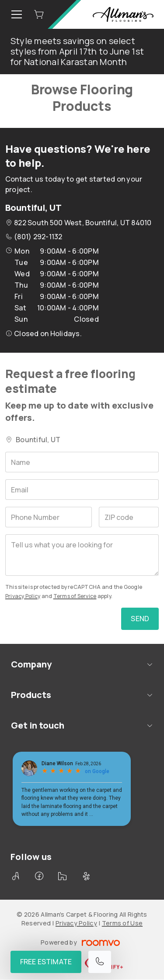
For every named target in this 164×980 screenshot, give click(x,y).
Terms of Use (122, 923)
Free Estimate (46, 962)
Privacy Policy (23, 596)
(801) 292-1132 (38, 237)
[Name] (82, 462)
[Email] (82, 490)
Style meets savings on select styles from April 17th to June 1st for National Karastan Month (77, 51)
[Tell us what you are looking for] (82, 555)
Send (140, 619)
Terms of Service (75, 596)
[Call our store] (100, 962)
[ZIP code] (129, 517)
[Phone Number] (49, 517)
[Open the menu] (17, 14)
